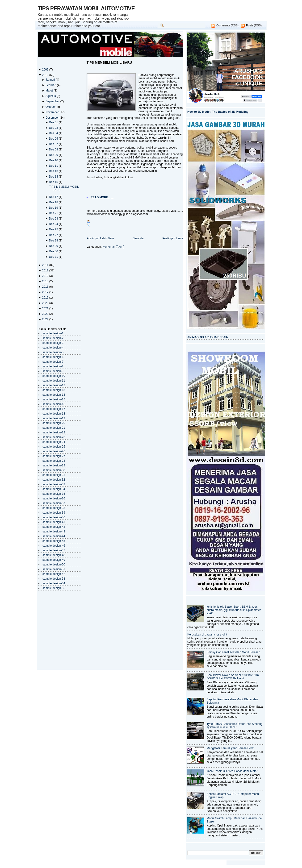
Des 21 (54, 213)
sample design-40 (54, 517)
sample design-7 (53, 362)
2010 (46, 75)
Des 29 (54, 246)
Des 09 (54, 155)
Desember (52, 118)
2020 (46, 303)
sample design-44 (54, 536)
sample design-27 (54, 456)
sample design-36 (54, 498)
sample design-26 (54, 451)
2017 (46, 292)
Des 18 (54, 202)
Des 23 (54, 219)
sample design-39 (54, 513)
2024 (46, 319)
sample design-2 (53, 338)
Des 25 (54, 229)
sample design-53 (54, 579)
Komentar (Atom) (113, 247)
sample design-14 (54, 395)
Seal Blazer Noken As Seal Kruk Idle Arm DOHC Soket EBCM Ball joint (233, 677)
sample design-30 (54, 470)
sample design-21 (54, 428)
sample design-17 (54, 409)
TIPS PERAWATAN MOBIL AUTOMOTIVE (86, 8)
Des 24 (54, 224)
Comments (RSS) (227, 25)
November (52, 112)
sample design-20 (54, 423)
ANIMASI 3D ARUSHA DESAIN (208, 337)
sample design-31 (54, 475)
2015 (46, 281)
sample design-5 (53, 352)
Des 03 (54, 128)
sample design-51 (54, 569)
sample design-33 (54, 484)
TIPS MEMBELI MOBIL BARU (109, 62)
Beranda (138, 238)
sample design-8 (53, 366)
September (53, 101)
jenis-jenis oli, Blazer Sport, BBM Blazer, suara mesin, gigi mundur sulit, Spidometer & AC (234, 610)
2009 (46, 70)
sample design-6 (53, 357)
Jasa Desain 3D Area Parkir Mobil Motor (232, 771)
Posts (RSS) (254, 25)
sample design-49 (54, 560)
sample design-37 (54, 503)
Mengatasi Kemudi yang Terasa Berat (231, 748)
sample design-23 (54, 437)
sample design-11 (54, 381)
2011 (46, 265)
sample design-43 (54, 532)
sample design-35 (54, 494)
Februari (51, 85)
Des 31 (54, 257)
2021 (46, 308)
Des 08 (54, 150)
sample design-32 (54, 480)
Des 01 (54, 122)
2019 (46, 298)
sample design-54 (54, 583)
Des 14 (54, 177)
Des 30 (54, 251)
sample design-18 (54, 414)
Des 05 (54, 139)
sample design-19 (54, 418)
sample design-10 (54, 376)
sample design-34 (54, 489)
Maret (50, 91)
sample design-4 (53, 348)
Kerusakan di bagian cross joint (207, 635)
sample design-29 (54, 465)
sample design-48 (54, 555)
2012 (46, 270)
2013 (46, 276)
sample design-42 (54, 527)
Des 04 (54, 133)
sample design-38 (54, 508)
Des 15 (54, 182)
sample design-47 (54, 550)
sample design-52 (54, 574)
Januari (51, 80)
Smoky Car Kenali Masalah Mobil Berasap (233, 652)
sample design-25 (54, 447)
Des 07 (54, 144)
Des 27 (54, 235)
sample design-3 (53, 343)
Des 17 (54, 197)
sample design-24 (54, 442)
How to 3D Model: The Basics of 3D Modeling (218, 112)
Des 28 (54, 241)
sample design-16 (54, 404)
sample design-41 (54, 522)
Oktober (51, 107)
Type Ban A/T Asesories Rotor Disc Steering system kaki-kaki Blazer (235, 726)
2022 (46, 314)
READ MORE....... (102, 197)
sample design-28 (54, 461)
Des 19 (54, 208)
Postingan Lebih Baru (100, 238)
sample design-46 (54, 546)
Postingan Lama (173, 238)
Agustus (51, 96)
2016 (46, 287)
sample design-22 (54, 432)
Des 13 (54, 171)
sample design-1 (53, 333)
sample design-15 (54, 399)
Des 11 (54, 166)
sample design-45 (54, 541)
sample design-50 (54, 565)
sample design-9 (53, 371)
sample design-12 (54, 385)
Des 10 (54, 160)
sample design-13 (54, 390)
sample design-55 (54, 588)
